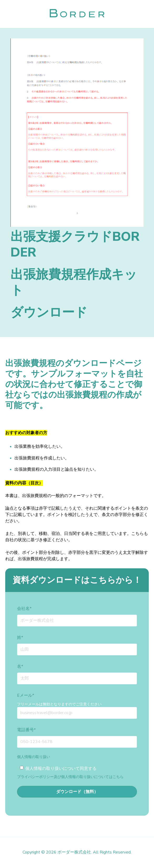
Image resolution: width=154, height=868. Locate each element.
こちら (118, 777)
